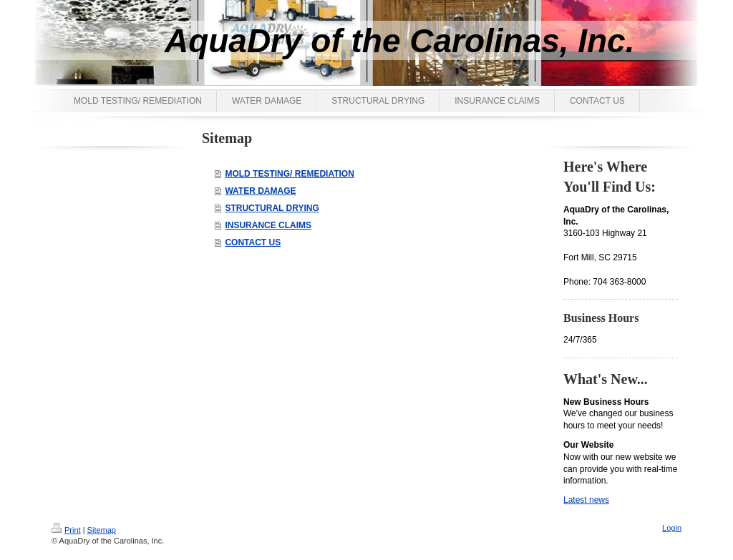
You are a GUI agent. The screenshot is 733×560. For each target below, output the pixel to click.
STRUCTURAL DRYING (272, 208)
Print (66, 530)
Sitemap (102, 530)
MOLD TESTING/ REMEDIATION (289, 174)
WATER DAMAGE (260, 191)
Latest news (586, 500)
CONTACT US (253, 242)
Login (672, 528)
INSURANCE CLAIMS (268, 225)
